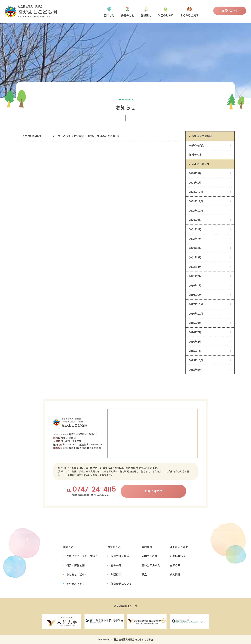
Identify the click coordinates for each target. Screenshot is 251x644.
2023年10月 (196, 211)
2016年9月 (195, 323)
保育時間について (121, 584)
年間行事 (116, 574)
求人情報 (175, 574)
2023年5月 (195, 257)
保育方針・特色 (120, 556)
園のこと (109, 12)
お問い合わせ (230, 10)
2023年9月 (195, 220)
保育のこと (128, 12)
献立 (144, 574)
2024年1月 (195, 182)
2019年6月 (195, 295)
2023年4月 (195, 267)
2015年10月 (196, 360)
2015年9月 (195, 370)
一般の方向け (197, 145)
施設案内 (146, 12)
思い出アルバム (151, 565)
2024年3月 (195, 173)
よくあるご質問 (189, 12)
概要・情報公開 (75, 565)
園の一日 (116, 565)
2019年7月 (195, 285)
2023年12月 (196, 192)
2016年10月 (196, 313)
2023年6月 (195, 248)
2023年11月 (196, 201)
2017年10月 (196, 304)
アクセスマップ (75, 584)
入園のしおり (166, 12)
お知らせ (175, 565)
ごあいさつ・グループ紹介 (82, 556)
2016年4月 (195, 342)
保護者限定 (195, 155)
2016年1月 (195, 351)
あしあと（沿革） (77, 574)
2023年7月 (195, 239)
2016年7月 (195, 332)
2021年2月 (195, 276)
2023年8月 (195, 229)
